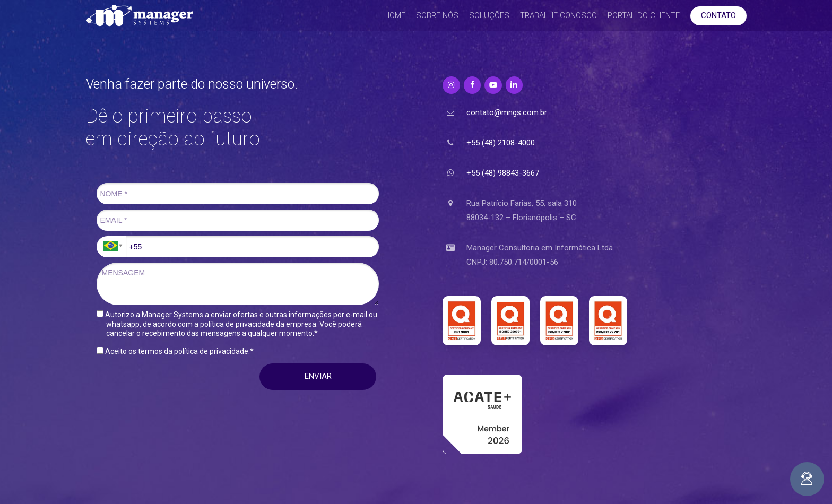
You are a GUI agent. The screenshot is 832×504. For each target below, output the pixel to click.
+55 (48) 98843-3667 (503, 173)
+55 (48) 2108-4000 (501, 143)
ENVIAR (318, 376)
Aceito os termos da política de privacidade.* (175, 351)
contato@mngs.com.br (507, 112)
